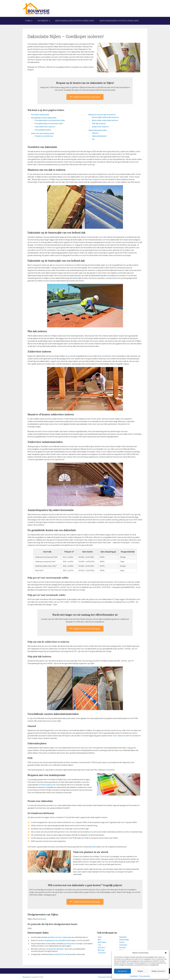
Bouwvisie (26, 977)
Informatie (43, 21)
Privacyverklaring (145, 976)
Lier (99, 945)
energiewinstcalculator (55, 949)
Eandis (57, 954)
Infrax (65, 954)
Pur (93, 139)
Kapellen (123, 937)
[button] (166, 953)
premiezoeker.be (71, 944)
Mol (99, 940)
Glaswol (95, 133)
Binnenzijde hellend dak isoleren (105, 117)
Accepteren (122, 971)
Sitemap (110, 977)
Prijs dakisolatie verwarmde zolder (49, 124)
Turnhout (102, 953)
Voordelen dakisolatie (40, 115)
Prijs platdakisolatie (43, 130)
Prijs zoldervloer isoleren (45, 127)
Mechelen (102, 942)
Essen (122, 942)
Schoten (101, 948)
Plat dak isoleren (99, 124)
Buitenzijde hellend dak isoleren (105, 120)
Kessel (43, 919)
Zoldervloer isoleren (100, 127)
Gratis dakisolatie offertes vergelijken (75, 21)
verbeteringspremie (47, 785)
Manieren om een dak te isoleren (102, 115)
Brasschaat (124, 940)
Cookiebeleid (134, 976)
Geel (100, 937)
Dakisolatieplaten (99, 136)
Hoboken (123, 945)
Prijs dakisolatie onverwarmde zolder (50, 120)
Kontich (123, 948)
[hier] (94, 847)
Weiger (140, 971)
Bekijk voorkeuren (158, 971)
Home (28, 21)
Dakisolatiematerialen (98, 130)
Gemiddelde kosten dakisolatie (44, 118)
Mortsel (101, 950)
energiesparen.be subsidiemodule (57, 940)
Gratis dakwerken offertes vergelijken (119, 21)
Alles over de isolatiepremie (43, 133)
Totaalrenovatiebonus (44, 136)
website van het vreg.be (58, 937)
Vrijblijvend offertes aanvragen (85, 97)
